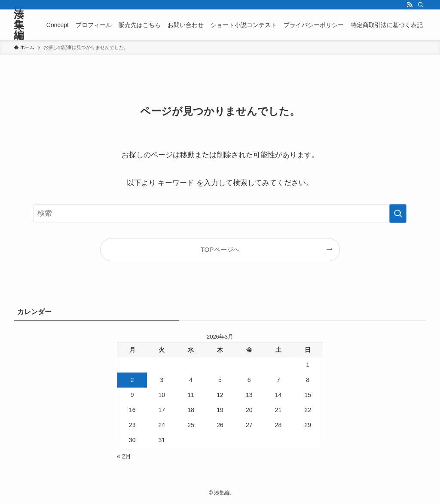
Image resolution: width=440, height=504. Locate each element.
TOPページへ (220, 249)
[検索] (421, 5)
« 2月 (124, 456)
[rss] (409, 5)
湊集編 (19, 25)
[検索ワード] (220, 214)
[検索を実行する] (398, 214)
